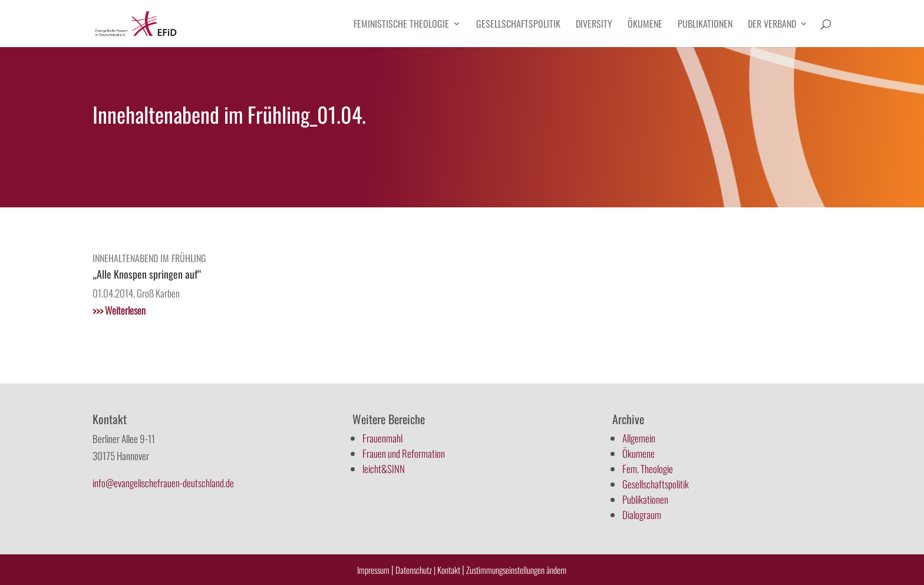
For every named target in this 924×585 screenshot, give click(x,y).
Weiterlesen (119, 310)
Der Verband (772, 25)
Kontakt (450, 570)
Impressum (373, 570)
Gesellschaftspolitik (518, 25)
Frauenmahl (382, 438)
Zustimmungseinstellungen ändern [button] (516, 570)
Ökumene (645, 25)
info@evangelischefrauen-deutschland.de (163, 483)
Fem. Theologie (648, 469)
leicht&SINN (384, 469)
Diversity (594, 25)
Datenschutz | (415, 570)
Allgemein (639, 438)
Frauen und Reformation (404, 453)
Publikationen (705, 25)
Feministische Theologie (401, 25)
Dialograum (642, 515)
